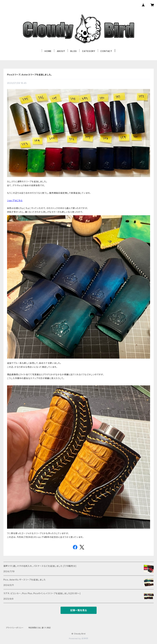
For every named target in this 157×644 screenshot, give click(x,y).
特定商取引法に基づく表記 (40, 628)
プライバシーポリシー (15, 628)
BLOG (74, 51)
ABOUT (61, 51)
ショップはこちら (15, 200)
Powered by (79, 639)
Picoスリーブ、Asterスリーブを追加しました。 (30, 75)
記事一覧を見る (79, 610)
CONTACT (106, 51)
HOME (48, 51)
